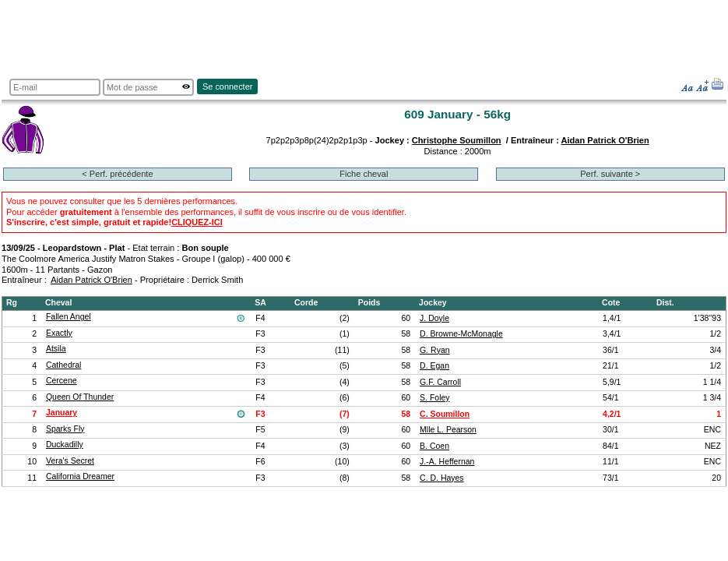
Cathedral (63, 365)
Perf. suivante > (610, 174)
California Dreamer (80, 476)
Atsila (56, 349)
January (62, 413)
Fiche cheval (364, 174)
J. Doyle (434, 318)
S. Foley (434, 398)
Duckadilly (65, 445)
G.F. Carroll (440, 382)
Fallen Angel (69, 317)
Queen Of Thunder (80, 397)
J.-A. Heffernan (447, 462)
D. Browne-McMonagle (461, 334)
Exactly (59, 333)
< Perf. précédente (117, 174)
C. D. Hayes (442, 478)
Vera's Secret (70, 461)
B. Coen (434, 446)
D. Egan (434, 366)
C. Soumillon (445, 414)
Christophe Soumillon (457, 140)
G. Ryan (434, 350)
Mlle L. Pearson (448, 430)
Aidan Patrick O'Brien (605, 140)
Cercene (62, 381)
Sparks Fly (65, 429)
